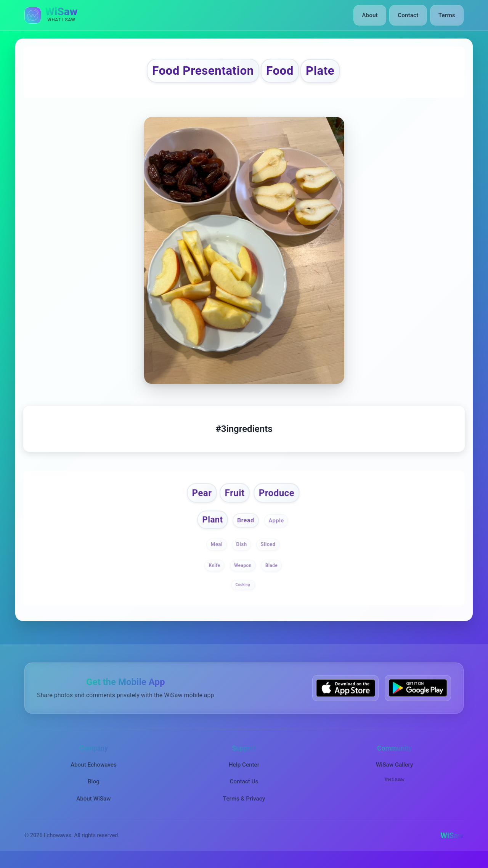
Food (289, 73)
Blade (271, 575)
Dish (241, 554)
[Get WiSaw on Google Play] (418, 697)
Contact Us (244, 791)
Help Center (244, 774)
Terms (447, 15)
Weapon (243, 575)
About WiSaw (93, 808)
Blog (94, 791)
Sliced (269, 554)
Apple (279, 529)
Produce (280, 499)
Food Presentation (196, 73)
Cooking (243, 594)
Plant (210, 528)
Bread (246, 529)
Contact (410, 15)
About (373, 15)
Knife (214, 575)
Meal (216, 554)
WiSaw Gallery (394, 774)
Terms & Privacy (244, 808)
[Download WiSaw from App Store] (345, 697)
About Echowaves (94, 774)
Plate (337, 73)
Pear (196, 499)
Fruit (233, 499)
